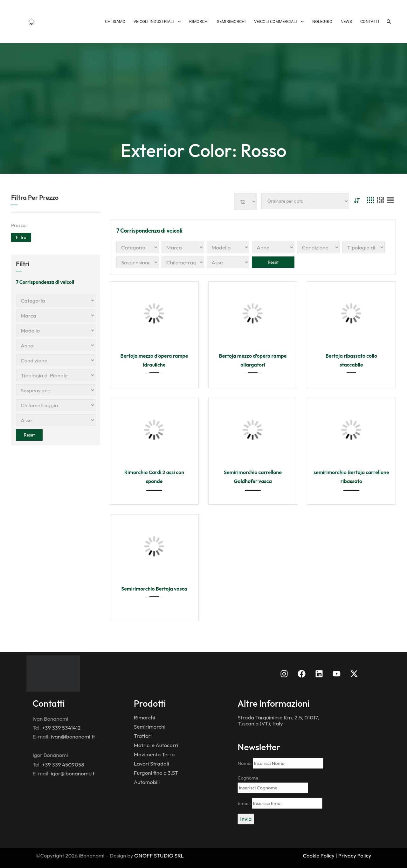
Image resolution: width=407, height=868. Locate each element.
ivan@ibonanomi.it (73, 736)
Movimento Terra (154, 754)
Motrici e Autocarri (156, 745)
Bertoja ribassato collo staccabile (351, 360)
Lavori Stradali (152, 763)
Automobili (147, 782)
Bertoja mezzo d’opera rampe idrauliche (154, 360)
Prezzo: (19, 225)
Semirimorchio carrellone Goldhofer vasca (253, 477)
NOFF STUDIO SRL (161, 855)
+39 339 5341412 (61, 728)
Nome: (280, 763)
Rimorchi (145, 717)
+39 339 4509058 (63, 764)
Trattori (143, 736)
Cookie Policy (319, 855)
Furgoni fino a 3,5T (156, 773)
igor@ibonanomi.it (73, 773)
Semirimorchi (150, 727)
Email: (280, 803)
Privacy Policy (355, 855)
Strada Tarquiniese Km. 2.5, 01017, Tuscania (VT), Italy (278, 720)
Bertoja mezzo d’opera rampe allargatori (253, 360)
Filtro (21, 237)
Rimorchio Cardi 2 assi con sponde (154, 477)
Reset (29, 435)
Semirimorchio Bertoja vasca (154, 589)
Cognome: (273, 784)
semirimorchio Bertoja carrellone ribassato (351, 477)
